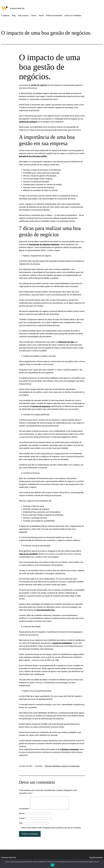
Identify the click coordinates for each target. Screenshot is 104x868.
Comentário (24, 811)
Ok (52, 865)
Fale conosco (23, 15)
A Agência (5, 15)
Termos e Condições (73, 15)
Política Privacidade (54, 15)
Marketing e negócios (61, 766)
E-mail (22, 821)
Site (21, 825)
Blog (14, 15)
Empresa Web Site (17, 8)
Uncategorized (74, 766)
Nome (22, 816)
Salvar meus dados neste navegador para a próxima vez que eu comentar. (51, 830)
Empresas (48, 766)
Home (34, 15)
